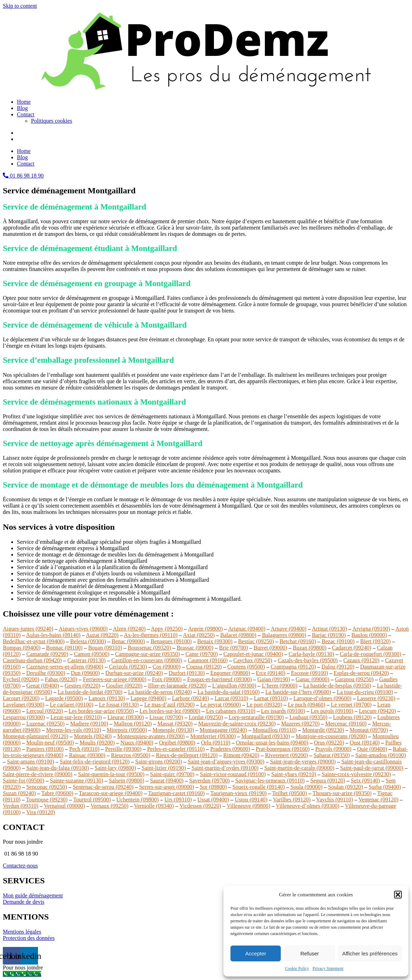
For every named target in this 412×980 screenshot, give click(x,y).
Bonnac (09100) (64, 648)
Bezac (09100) (338, 641)
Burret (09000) (271, 648)
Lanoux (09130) (107, 698)
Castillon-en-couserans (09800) (147, 660)
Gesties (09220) (83, 686)
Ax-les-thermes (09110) (151, 635)
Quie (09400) (372, 749)
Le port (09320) (264, 705)
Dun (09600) (85, 673)
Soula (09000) (306, 787)
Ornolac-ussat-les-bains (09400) (272, 743)
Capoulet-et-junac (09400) (253, 654)
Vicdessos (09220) (200, 806)
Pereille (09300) (123, 749)
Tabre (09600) (57, 793)
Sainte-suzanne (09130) (77, 781)
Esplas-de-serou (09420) (361, 673)
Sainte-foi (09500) (24, 781)
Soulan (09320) (346, 787)
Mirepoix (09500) (127, 730)
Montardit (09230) (323, 730)
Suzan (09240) (19, 793)
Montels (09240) (93, 736)
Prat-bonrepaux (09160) (283, 749)
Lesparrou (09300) (24, 717)
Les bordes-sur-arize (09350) (101, 711)
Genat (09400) (43, 686)
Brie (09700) (234, 648)
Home (24, 102)
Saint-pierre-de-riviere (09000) (38, 774)
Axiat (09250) (199, 635)
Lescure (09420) (377, 711)
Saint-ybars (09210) (294, 774)
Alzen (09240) (129, 629)
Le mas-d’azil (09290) (169, 705)
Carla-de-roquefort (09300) (371, 654)
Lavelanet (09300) (24, 705)
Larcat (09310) (232, 698)
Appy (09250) (167, 629)
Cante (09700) (202, 654)
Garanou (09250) (354, 679)
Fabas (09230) (61, 679)
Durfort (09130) (187, 673)
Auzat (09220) (102, 635)
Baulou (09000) (369, 635)
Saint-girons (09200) (159, 762)
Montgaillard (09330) (266, 736)
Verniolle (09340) (154, 806)
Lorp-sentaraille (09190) (256, 717)
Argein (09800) (205, 629)
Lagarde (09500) (64, 698)
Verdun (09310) (21, 806)
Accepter (256, 953)
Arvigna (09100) (371, 629)
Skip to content (20, 6)
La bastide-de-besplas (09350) (337, 686)
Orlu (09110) (215, 743)
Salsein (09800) (126, 781)
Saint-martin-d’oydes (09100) (225, 768)
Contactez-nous (20, 866)
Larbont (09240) (191, 698)
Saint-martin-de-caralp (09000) (299, 768)
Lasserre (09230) (376, 698)
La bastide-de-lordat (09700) (90, 692)
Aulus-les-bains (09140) (53, 635)
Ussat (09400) (213, 800)
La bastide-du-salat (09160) (229, 692)
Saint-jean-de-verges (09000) (303, 762)
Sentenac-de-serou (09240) (103, 787)
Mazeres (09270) (300, 724)
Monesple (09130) (173, 730)
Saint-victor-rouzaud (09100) (233, 774)
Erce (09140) (271, 673)
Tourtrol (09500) (92, 800)
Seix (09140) (365, 781)
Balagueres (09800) (284, 635)
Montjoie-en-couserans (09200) (331, 736)
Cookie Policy (297, 968)
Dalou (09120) (338, 667)
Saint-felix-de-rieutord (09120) (95, 762)
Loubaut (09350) (309, 717)
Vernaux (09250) (109, 806)
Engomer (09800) (230, 673)
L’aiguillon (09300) (234, 686)
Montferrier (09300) (213, 736)
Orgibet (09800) (177, 743)
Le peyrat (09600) (221, 705)
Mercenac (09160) (346, 724)
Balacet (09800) (238, 635)
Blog (22, 108)
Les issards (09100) (283, 711)
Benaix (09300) (215, 641)
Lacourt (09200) (21, 698)
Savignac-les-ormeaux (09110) (270, 781)
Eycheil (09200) (21, 679)
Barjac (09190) (329, 635)
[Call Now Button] (22, 974)
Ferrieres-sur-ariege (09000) (115, 679)
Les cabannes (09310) (230, 711)
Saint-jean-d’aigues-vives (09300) (226, 762)
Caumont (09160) (208, 660)
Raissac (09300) (87, 755)
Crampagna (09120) (293, 667)
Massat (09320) (175, 724)
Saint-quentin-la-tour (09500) (111, 774)
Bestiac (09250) (256, 641)
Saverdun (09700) (210, 781)
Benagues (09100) (171, 641)
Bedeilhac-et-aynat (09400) (34, 641)
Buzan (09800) (310, 648)
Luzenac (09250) (46, 724)
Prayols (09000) (333, 749)
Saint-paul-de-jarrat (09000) (372, 768)
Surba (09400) (385, 787)
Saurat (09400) (167, 781)
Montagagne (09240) (223, 730)
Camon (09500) (92, 654)
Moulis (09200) (97, 743)
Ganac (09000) (312, 679)
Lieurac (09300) (126, 717)
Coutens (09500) (246, 667)
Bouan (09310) (105, 648)
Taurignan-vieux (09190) (239, 793)
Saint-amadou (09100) (381, 755)
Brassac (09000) (195, 648)
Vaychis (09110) (335, 800)
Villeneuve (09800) (248, 806)
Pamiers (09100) (45, 749)
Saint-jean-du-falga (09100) (58, 768)
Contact (26, 114)
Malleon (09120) (133, 724)
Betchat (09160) (298, 641)
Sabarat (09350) (332, 755)
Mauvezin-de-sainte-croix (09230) (237, 724)
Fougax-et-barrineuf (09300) (220, 679)
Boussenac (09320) (149, 648)
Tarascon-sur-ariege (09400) (111, 793)
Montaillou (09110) (275, 730)
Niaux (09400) (137, 743)
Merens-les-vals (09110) (74, 730)
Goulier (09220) (124, 686)
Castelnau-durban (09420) (32, 660)
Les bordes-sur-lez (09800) (170, 711)
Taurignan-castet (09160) (176, 793)
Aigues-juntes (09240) (28, 629)
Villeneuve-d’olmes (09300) (308, 806)
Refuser (310, 953)
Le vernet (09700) (351, 705)
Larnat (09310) (271, 698)
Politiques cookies (52, 121)
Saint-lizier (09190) (164, 768)
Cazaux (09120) (362, 660)
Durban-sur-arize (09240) (134, 673)
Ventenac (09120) (378, 800)
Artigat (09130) (329, 629)
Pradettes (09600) (230, 749)
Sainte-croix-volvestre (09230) (357, 774)
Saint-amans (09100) (31, 762)
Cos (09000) (167, 667)
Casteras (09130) (87, 660)
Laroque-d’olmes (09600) (322, 698)
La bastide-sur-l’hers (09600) (298, 692)
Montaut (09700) (369, 730)
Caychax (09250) (253, 660)
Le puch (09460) (307, 705)
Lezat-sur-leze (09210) (76, 717)
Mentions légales (22, 932)
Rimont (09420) (242, 755)
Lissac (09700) (166, 717)
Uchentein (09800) (138, 800)
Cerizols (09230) (128, 667)
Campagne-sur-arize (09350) (147, 654)
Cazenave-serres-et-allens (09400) (65, 667)
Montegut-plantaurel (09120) (36, 736)
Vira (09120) (40, 812)
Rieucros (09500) (131, 755)
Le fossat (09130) (119, 705)
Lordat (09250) (206, 717)
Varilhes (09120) (292, 800)
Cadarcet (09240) (352, 648)
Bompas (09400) (22, 648)
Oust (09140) (365, 743)
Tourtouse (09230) (47, 800)
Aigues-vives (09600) (83, 629)
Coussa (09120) (204, 667)
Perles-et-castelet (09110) (176, 749)
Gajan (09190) (274, 679)
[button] (398, 895)
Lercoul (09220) (45, 711)
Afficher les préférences (370, 953)
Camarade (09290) (47, 654)
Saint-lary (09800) (115, 768)
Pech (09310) (84, 749)
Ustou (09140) (251, 800)
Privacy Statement (328, 968)
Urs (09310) (178, 800)
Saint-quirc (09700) (172, 774)
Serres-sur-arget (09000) (166, 787)
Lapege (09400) (148, 698)
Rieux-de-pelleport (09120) (187, 755)
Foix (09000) (167, 679)
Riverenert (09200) (286, 755)
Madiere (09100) (89, 724)
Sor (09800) (213, 787)
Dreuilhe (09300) (46, 673)
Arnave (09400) (289, 629)
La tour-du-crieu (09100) (365, 692)
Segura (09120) (328, 781)
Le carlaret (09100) (72, 705)
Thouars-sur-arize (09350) (342, 793)
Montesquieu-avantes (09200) (151, 736)
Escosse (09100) (309, 673)
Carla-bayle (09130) (311, 654)
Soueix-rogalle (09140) (259, 787)
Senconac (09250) (47, 787)
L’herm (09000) (280, 686)
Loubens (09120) (353, 717)
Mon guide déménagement (33, 895)
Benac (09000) (128, 641)
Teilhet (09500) (290, 793)
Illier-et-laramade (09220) (177, 686)
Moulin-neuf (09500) (50, 743)
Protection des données (29, 938)
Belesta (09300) (88, 641)
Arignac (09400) (247, 629)
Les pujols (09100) (332, 711)
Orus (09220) (329, 743)
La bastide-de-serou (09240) (160, 692)
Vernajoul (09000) (65, 806)
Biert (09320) (376, 641)
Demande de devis (24, 902)
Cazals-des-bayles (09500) (308, 660)
